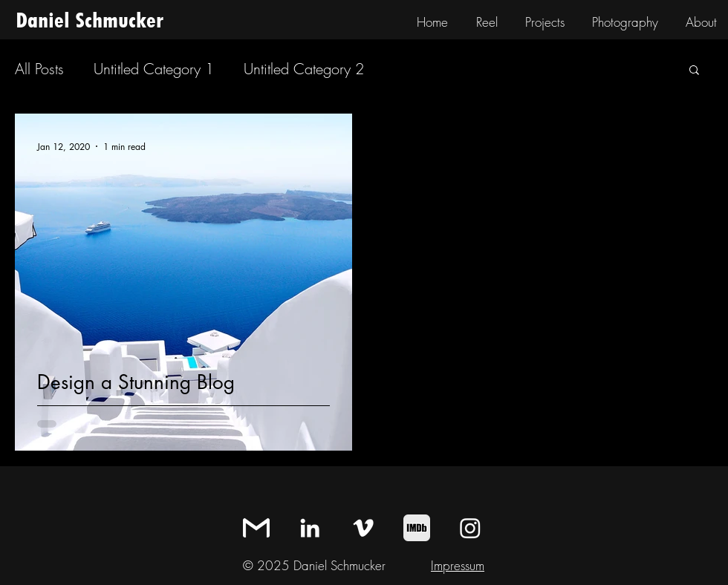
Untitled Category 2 (304, 69)
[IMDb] (417, 528)
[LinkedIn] (310, 528)
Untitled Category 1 (154, 69)
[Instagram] (470, 528)
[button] (694, 71)
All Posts (39, 69)
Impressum (458, 565)
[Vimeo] (363, 528)
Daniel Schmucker (90, 20)
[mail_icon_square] (256, 528)
